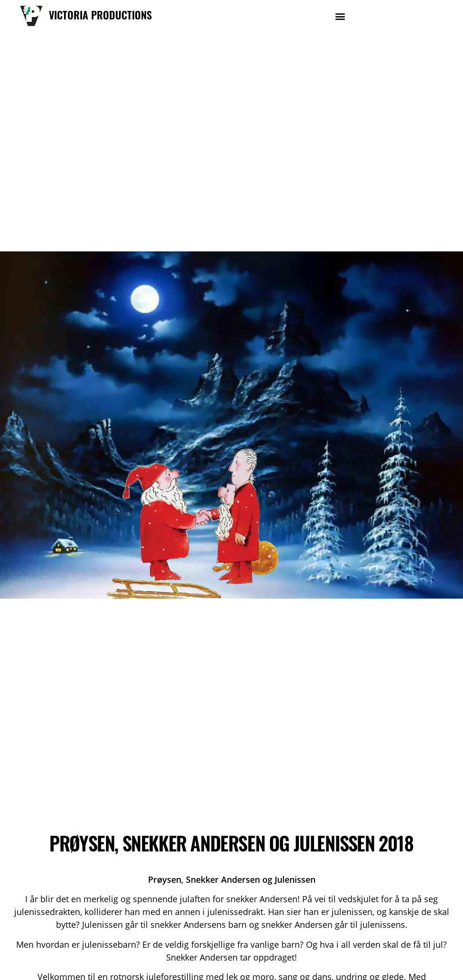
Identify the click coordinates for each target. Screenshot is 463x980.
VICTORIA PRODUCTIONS (100, 15)
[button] (340, 16)
